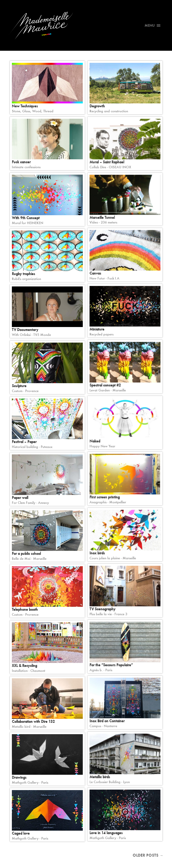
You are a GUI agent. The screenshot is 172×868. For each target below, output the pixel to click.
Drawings (19, 777)
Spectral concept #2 (105, 385)
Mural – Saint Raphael (107, 162)
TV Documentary (25, 330)
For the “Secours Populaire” (111, 665)
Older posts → (148, 855)
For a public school (26, 553)
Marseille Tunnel (102, 217)
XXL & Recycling (24, 666)
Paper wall (20, 498)
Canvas (95, 273)
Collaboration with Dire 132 (33, 721)
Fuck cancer (21, 162)
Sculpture (19, 386)
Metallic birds (100, 777)
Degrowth (97, 106)
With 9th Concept (26, 218)
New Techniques (25, 106)
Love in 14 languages (106, 833)
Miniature (97, 329)
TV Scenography (102, 609)
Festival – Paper (24, 442)
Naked (95, 441)
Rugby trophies (23, 274)
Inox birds (97, 553)
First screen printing (105, 497)
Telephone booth (25, 609)
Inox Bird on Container (107, 721)
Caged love (21, 833)
